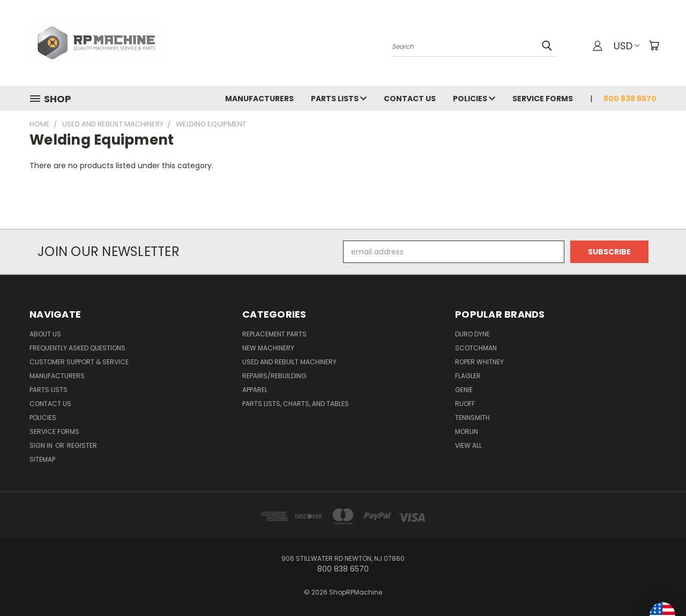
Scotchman (476, 348)
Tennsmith (472, 418)
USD (627, 46)
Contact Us (410, 99)
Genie (464, 390)
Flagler (468, 376)
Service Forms (543, 99)
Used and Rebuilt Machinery (289, 362)
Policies (474, 99)
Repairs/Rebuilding (274, 376)
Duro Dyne (472, 334)
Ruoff (465, 404)
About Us (45, 334)
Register (82, 445)
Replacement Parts (274, 334)
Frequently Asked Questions (77, 348)
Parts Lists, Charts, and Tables (296, 404)
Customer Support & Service (79, 362)
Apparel (255, 390)
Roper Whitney (479, 362)
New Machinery (268, 348)
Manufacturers (259, 99)
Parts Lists (339, 99)
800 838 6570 (630, 99)
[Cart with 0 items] (654, 46)
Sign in (42, 445)
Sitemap (42, 459)
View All (468, 445)
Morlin (467, 431)
